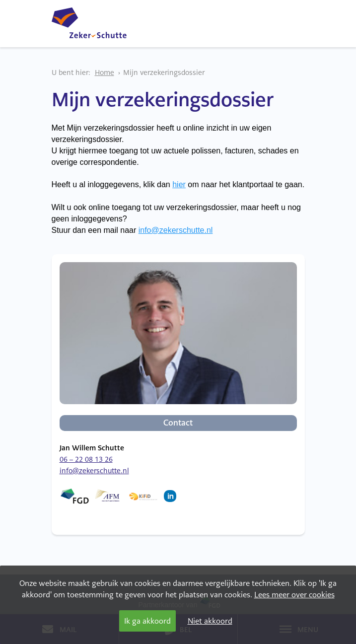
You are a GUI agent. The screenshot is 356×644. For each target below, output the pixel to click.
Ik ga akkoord (147, 621)
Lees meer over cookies (294, 595)
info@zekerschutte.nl (176, 230)
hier (179, 184)
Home (105, 72)
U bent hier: (71, 72)
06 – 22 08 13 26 (86, 459)
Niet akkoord (210, 621)
